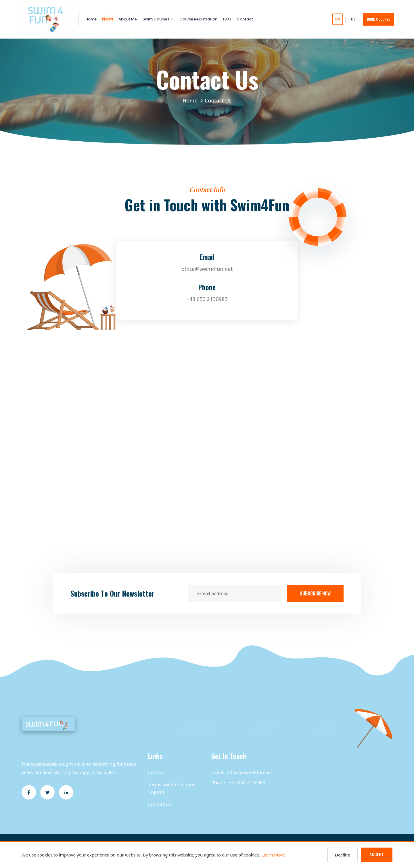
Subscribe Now (315, 593)
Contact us (160, 804)
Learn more (273, 855)
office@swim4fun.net (207, 269)
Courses (157, 772)
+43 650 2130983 (207, 299)
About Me (128, 19)
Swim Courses (156, 19)
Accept (377, 854)
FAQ (227, 19)
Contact (245, 19)
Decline (343, 855)
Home (91, 19)
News (108, 19)
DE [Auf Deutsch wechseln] (353, 19)
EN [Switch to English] (338, 19)
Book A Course (378, 19)
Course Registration (198, 19)
